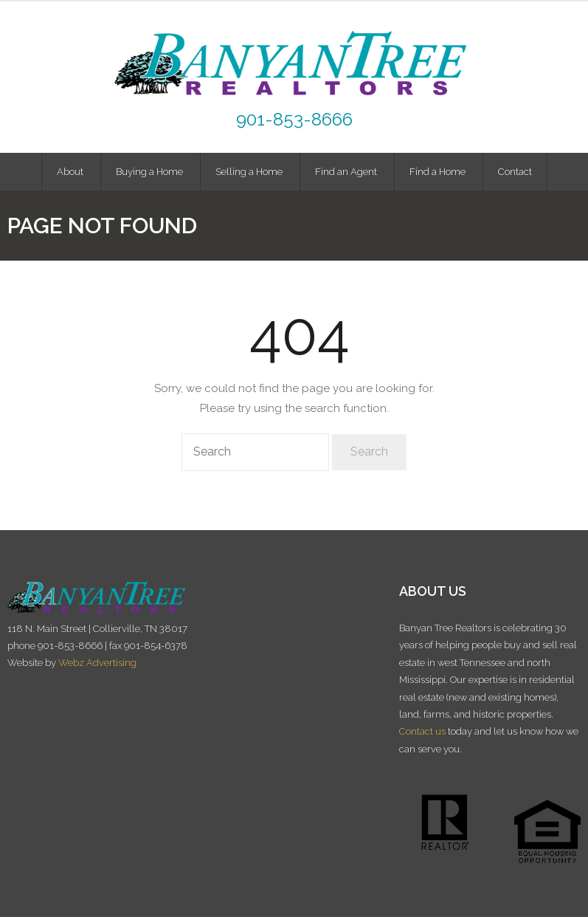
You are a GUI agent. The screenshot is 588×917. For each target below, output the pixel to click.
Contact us (422, 731)
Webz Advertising (97, 663)
